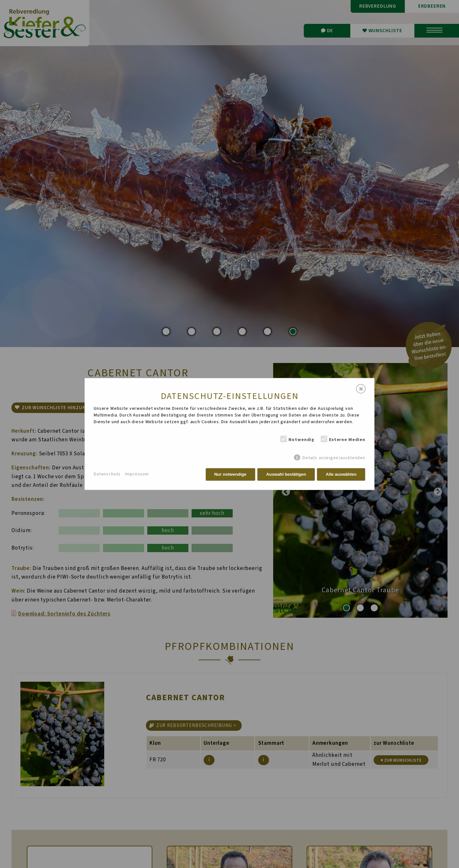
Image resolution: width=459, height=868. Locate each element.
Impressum (137, 474)
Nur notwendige (230, 474)
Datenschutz (107, 474)
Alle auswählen (341, 474)
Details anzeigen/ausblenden (334, 458)
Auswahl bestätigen (286, 474)
